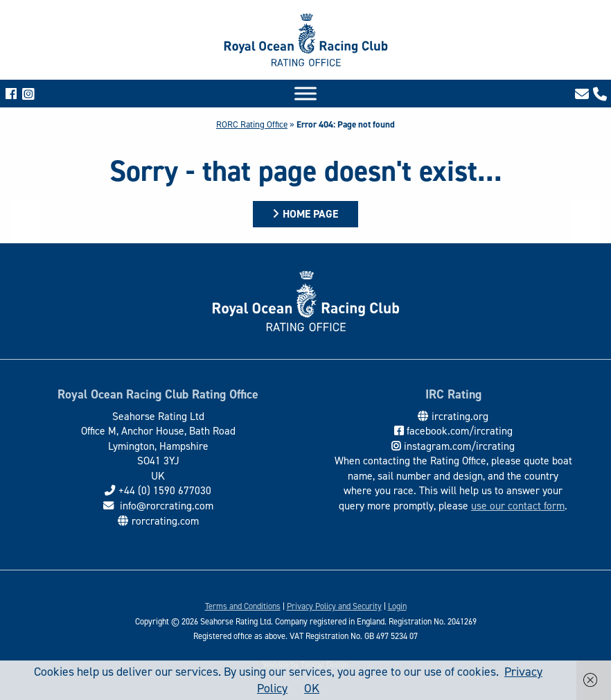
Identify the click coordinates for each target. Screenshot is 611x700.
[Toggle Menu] (305, 93)
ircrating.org (460, 416)
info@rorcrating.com (165, 506)
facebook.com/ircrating (460, 431)
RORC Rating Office (252, 124)
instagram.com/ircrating (459, 446)
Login (397, 606)
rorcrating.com (165, 521)
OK (312, 688)
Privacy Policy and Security (334, 606)
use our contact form (518, 506)
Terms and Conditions (243, 606)
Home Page (310, 214)
